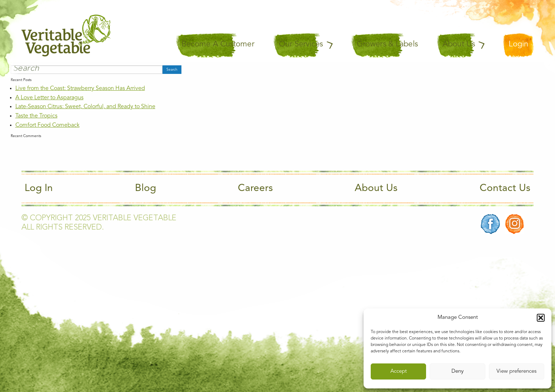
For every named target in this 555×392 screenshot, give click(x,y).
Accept (399, 371)
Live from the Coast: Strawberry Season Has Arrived (80, 89)
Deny (457, 371)
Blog (146, 189)
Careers (255, 189)
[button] (541, 318)
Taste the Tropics (36, 116)
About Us (376, 189)
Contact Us (505, 189)
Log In (39, 189)
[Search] (87, 70)
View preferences (516, 371)
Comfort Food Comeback (47, 125)
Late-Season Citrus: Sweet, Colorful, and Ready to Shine (85, 107)
